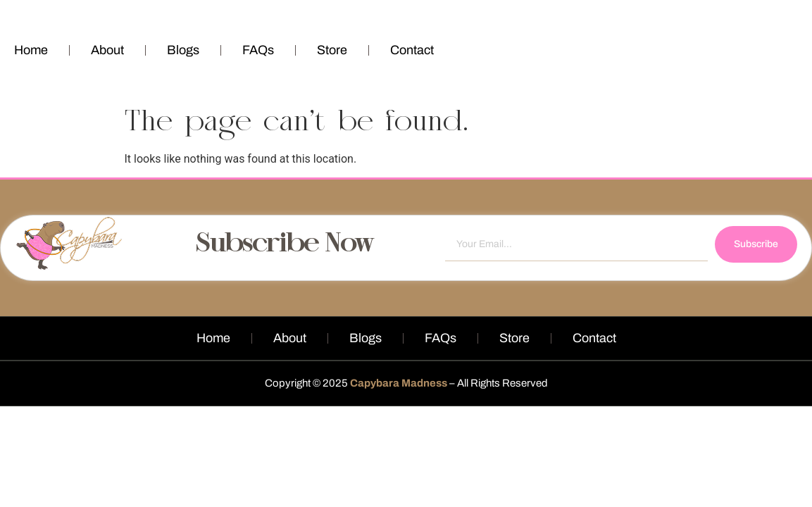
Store (332, 50)
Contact (412, 50)
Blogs (183, 50)
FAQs (258, 50)
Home (31, 50)
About (107, 50)
